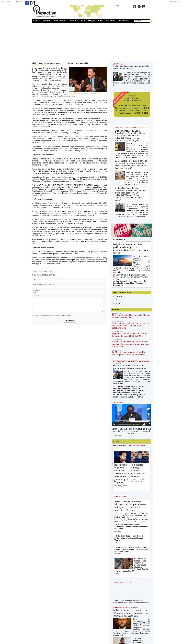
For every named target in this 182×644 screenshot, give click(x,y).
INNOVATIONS (124, 21)
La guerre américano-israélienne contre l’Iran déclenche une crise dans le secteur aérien (131, 461)
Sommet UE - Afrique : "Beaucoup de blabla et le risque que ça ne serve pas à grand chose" (131, 349)
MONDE (100, 21)
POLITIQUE (46, 21)
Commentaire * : (38, 258)
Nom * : (35, 241)
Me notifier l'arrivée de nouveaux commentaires (53, 278)
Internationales (120, 413)
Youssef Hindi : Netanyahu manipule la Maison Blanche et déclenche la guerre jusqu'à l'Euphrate (123, 390)
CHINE (117, 234)
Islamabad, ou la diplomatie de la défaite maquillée (129, 593)
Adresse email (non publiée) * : (44, 247)
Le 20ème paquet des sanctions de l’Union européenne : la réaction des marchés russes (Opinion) (129, 524)
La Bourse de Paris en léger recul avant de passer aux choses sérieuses (130, 316)
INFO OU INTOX (120, 178)
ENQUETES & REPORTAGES (125, 85)
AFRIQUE (92, 21)
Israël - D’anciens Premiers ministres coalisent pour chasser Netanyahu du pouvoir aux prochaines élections (130, 424)
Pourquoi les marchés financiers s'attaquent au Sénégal (139, 387)
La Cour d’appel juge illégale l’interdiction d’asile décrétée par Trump (131, 451)
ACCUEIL (36, 21)
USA (116, 230)
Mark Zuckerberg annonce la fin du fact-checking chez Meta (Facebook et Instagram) (129, 214)
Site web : (36, 252)
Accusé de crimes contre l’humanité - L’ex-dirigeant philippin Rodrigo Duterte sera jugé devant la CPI (141, 475)
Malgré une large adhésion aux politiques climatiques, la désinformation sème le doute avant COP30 (131, 188)
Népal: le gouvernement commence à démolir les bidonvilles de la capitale (130, 442)
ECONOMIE (72, 21)
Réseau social (6, 2)
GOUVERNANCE (59, 21)
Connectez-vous (176, 2)
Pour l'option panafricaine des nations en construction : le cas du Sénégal (141, 568)
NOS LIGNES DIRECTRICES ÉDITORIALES (129, 619)
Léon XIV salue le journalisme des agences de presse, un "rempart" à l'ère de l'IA (131, 211)
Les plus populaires (138, 361)
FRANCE (118, 226)
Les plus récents (120, 361)
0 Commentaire (116, 352)
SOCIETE (82, 21)
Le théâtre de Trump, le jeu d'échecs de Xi (141, 580)
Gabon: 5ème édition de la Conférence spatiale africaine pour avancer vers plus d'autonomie (131, 269)
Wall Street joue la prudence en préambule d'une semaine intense (131, 290)
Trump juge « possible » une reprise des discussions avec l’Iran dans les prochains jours (131, 254)
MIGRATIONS (111, 21)
